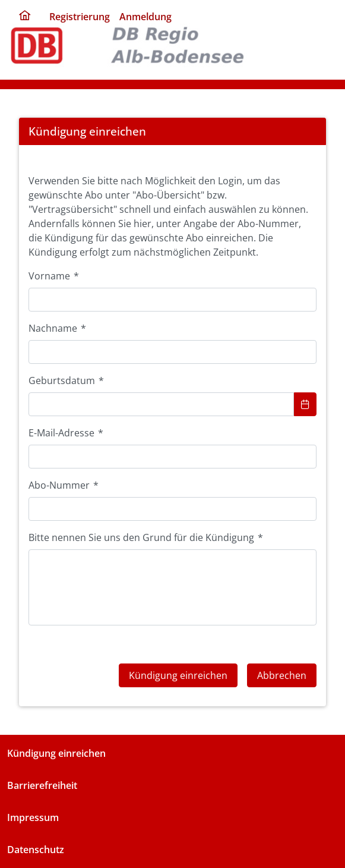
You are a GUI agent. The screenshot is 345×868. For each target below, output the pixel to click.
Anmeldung (145, 17)
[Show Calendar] (305, 404)
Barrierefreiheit (42, 785)
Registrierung (80, 17)
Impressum (33, 817)
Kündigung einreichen (56, 753)
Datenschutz (36, 850)
